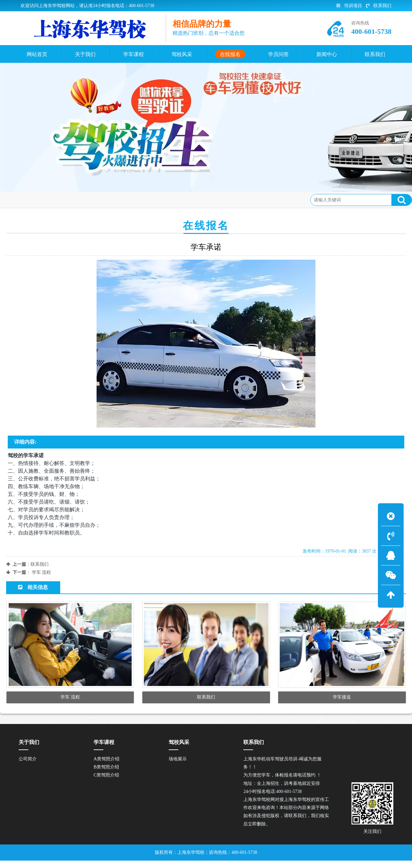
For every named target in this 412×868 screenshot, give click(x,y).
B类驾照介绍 (106, 774)
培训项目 (349, 6)
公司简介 (28, 766)
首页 (35, 200)
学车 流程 (42, 572)
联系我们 (379, 6)
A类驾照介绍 (107, 766)
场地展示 (178, 766)
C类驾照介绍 (106, 783)
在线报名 (57, 200)
